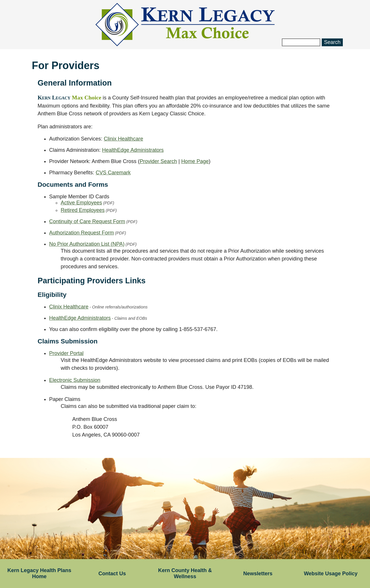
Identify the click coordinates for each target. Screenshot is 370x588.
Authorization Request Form (88, 233)
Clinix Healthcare (123, 139)
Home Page (195, 161)
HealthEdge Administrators (133, 150)
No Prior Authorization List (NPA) (93, 244)
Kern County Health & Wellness (185, 573)
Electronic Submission (75, 380)
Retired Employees (89, 210)
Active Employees (87, 203)
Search (332, 42)
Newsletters (258, 574)
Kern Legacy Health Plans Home (39, 573)
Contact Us (112, 574)
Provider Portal (66, 353)
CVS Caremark (113, 173)
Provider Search (158, 161)
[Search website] (301, 42)
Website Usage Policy (331, 574)
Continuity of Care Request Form (93, 221)
